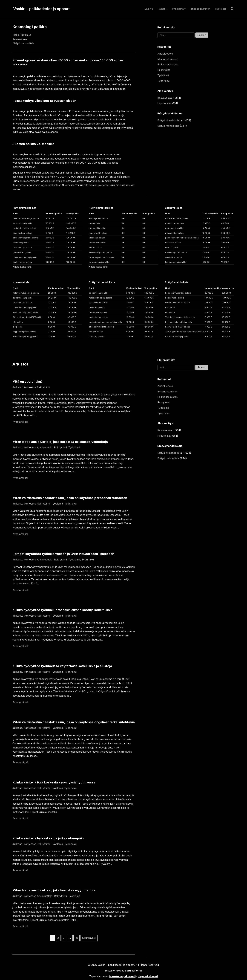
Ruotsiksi (220, 9)
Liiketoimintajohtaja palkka (25, 257)
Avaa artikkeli (20, 422)
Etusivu (149, 9)
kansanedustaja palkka (176, 262)
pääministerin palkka (22, 233)
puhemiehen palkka (22, 252)
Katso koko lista (22, 267)
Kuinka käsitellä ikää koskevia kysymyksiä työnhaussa (54, 782)
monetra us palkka (98, 243)
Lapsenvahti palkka (98, 233)
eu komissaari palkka (23, 223)
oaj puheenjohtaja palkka (24, 332)
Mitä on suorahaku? (28, 382)
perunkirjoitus (134, 971)
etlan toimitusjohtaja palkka (26, 238)
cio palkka (18, 327)
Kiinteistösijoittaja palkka (101, 252)
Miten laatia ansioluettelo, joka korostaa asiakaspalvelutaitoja (60, 442)
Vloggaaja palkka (97, 238)
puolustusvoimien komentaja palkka (182, 238)
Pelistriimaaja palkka (22, 248)
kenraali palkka (172, 248)
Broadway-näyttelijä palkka (102, 257)
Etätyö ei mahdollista (170, 120)
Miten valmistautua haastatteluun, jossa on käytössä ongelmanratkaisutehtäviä (74, 722)
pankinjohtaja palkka (22, 262)
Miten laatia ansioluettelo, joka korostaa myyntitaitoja (54, 890)
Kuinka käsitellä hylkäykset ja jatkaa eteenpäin (48, 838)
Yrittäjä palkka (95, 248)
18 (76, 938)
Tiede (16, 35)
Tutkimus (26, 35)
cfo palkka (18, 322)
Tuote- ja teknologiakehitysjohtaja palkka (184, 332)
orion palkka (95, 223)
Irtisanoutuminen (200, 9)
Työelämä (178, 9)
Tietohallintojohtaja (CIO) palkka (28, 317)
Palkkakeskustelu (168, 64)
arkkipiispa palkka (174, 257)
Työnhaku (163, 81)
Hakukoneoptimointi (122, 976)
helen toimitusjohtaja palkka (26, 218)
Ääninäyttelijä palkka (98, 218)
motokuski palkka (97, 228)
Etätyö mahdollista (23, 43)
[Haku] (231, 9)
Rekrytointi (164, 70)
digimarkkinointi (148, 976)
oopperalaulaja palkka (99, 262)
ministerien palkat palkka (24, 228)
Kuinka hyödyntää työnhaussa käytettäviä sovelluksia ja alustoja (62, 666)
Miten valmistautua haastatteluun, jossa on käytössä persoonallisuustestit (70, 498)
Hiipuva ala (164, 103)
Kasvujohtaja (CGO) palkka (25, 337)
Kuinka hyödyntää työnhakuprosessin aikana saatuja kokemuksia (62, 610)
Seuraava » (89, 938)
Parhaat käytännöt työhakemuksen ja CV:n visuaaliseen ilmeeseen (63, 554)
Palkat (161, 9)
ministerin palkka (21, 243)
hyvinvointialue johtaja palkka (179, 322)
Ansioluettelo (165, 54)
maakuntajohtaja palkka (176, 252)
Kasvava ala (20, 39)
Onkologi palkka (97, 337)
